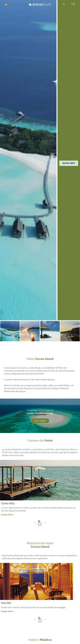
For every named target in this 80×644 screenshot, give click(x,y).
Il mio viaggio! (40, 421)
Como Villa (8, 503)
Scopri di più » (8, 515)
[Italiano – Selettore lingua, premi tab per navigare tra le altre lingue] (14, 4)
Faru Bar (6, 603)
